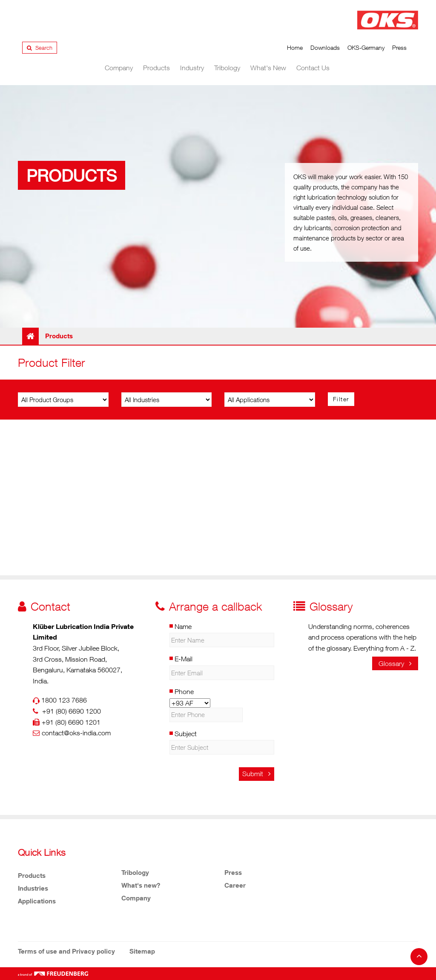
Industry (192, 68)
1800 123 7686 (64, 700)
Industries (33, 888)
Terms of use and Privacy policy (66, 951)
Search (40, 48)
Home (295, 47)
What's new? (141, 885)
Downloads (325, 47)
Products (156, 68)
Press (399, 47)
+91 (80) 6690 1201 (71, 722)
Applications (37, 901)
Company (119, 68)
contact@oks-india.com (76, 733)
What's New (268, 68)
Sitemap (142, 951)
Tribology (227, 68)
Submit (257, 774)
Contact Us (313, 68)
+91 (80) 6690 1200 (72, 711)
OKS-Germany (366, 47)
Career (235, 885)
